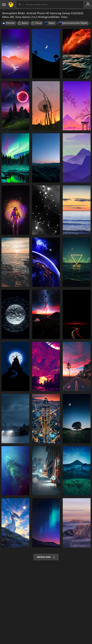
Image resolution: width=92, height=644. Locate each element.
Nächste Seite (46, 557)
